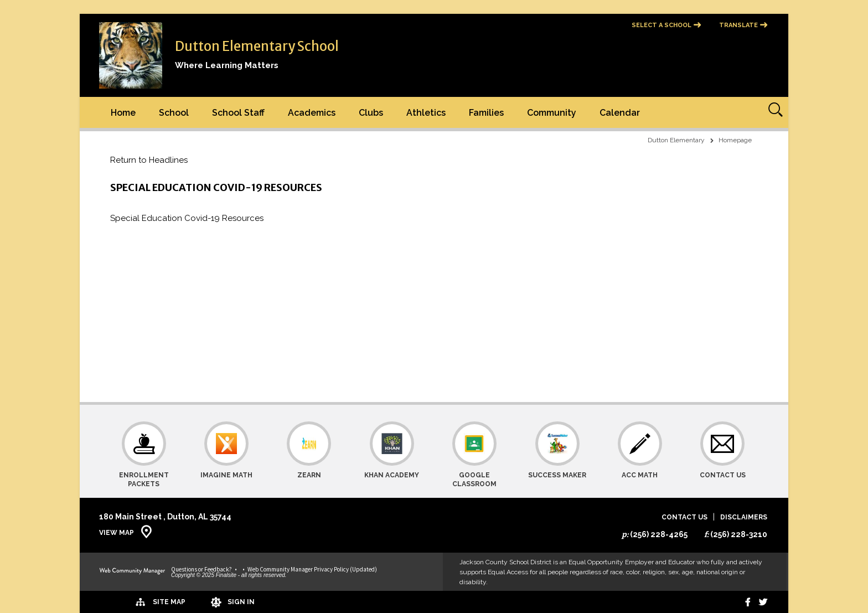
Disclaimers (744, 517)
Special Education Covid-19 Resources (187, 218)
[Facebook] (743, 602)
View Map (117, 533)
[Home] (123, 112)
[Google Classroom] (475, 455)
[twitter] (761, 602)
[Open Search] (773, 112)
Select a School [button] (662, 25)
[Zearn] (309, 455)
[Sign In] (207, 602)
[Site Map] (131, 601)
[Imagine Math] (227, 455)
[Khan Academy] (392, 455)
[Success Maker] (557, 455)
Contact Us (684, 517)
